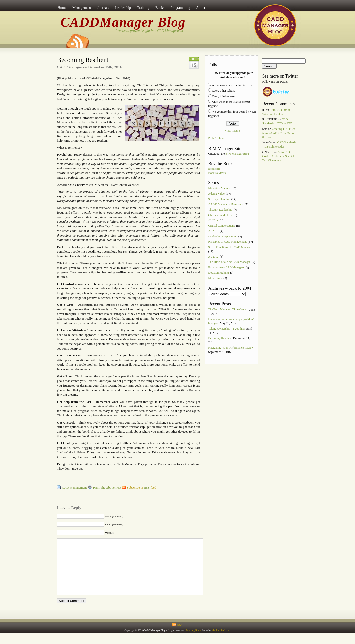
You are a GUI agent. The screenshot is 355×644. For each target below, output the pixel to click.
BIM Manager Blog (237, 154)
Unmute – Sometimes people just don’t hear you (231, 321)
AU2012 (213, 257)
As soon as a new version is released (234, 85)
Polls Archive (216, 138)
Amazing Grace (193, 641)
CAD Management (74, 487)
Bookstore (214, 169)
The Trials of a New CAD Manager (229, 262)
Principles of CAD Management (227, 242)
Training (143, 8)
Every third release (223, 96)
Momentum (215, 278)
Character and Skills (220, 215)
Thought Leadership (220, 210)
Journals (103, 8)
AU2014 (213, 220)
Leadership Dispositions (222, 237)
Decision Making (218, 273)
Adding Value (216, 194)
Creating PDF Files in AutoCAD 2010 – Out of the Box (278, 133)
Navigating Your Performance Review (231, 348)
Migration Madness (220, 188)
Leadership (123, 8)
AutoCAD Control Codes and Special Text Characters (278, 156)
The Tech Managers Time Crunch (228, 310)
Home (62, 8)
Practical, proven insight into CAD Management (149, 31)
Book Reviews (217, 173)
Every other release (223, 91)
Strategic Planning (219, 199)
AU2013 (213, 231)
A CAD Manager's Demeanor (226, 204)
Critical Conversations (221, 226)
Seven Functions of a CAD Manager (230, 247)
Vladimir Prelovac (221, 641)
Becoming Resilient (83, 60)
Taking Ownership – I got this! (226, 329)
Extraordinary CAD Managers (226, 268)
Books (160, 8)
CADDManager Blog (123, 22)
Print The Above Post (107, 487)
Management (82, 8)
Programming (180, 8)
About (201, 8)
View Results (232, 131)
